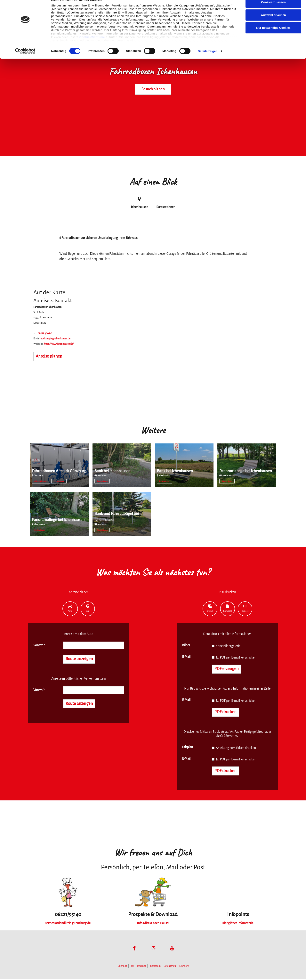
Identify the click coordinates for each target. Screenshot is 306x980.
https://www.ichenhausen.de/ (59, 344)
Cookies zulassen (273, 10)
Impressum (155, 967)
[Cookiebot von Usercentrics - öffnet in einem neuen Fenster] (25, 59)
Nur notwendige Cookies (273, 36)
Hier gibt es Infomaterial (238, 924)
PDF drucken (226, 712)
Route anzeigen (80, 659)
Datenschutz (170, 967)
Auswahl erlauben (273, 23)
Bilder (186, 645)
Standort (184, 967)
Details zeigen (208, 59)
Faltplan (187, 748)
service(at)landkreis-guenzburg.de (68, 924)
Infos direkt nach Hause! (153, 924)
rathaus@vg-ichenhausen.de (56, 339)
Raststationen (59, 481)
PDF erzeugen (227, 669)
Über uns (122, 967)
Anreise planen (49, 357)
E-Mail (186, 657)
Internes (141, 967)
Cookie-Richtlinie (92, 45)
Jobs (132, 967)
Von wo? (39, 645)
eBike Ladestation (41, 481)
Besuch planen (153, 89)
